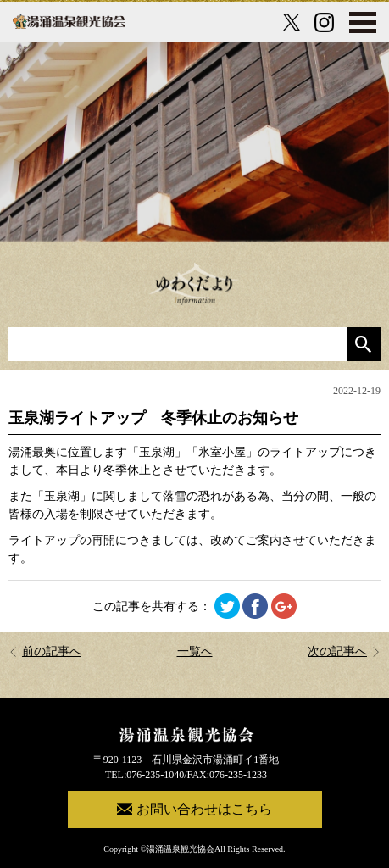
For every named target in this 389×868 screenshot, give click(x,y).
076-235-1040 (155, 775)
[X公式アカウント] (292, 22)
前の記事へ (45, 651)
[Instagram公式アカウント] (324, 22)
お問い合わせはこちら (194, 809)
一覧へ (195, 651)
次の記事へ (344, 651)
